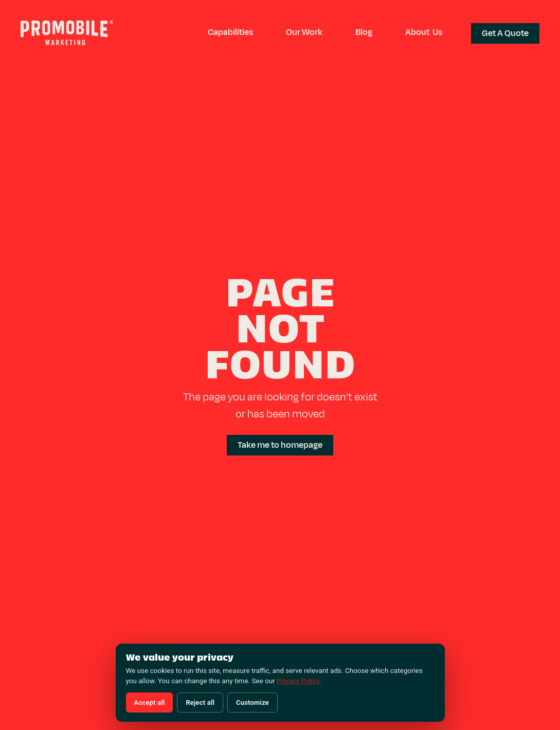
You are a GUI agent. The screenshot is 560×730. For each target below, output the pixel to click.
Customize (252, 702)
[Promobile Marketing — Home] (67, 34)
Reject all (200, 702)
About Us (424, 32)
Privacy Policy (298, 681)
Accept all (150, 702)
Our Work (304, 32)
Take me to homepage (280, 445)
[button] (230, 32)
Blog (364, 32)
